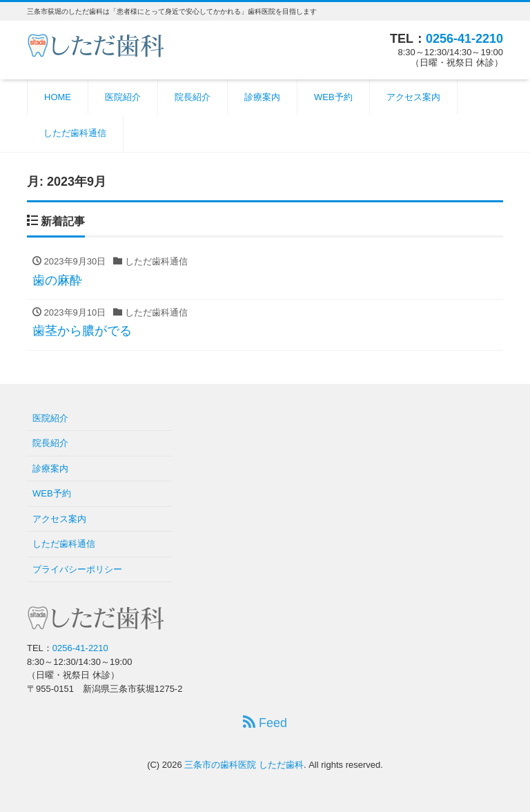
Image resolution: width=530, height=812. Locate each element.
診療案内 (262, 97)
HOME (58, 97)
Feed (265, 723)
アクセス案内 (413, 97)
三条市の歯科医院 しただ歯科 (244, 765)
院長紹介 (193, 97)
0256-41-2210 (464, 39)
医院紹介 (123, 97)
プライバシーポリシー (77, 569)
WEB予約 (333, 97)
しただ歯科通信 (75, 133)
